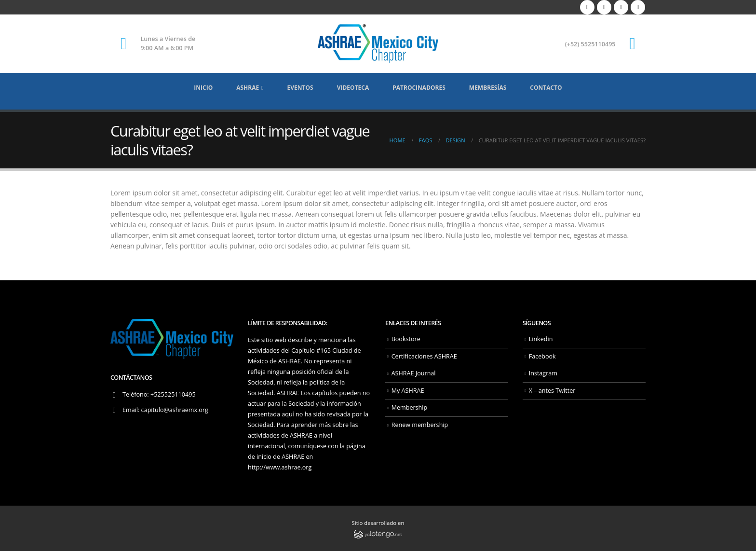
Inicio (203, 88)
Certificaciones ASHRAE (424, 356)
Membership (410, 407)
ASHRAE (248, 88)
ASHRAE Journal (414, 373)
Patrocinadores (419, 88)
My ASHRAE (408, 391)
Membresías (488, 88)
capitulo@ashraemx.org (175, 410)
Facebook (542, 356)
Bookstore (406, 339)
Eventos (300, 88)
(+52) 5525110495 (590, 44)
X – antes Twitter (552, 391)
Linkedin (541, 339)
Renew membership (420, 425)
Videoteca (353, 88)
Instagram (543, 373)
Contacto (546, 88)
